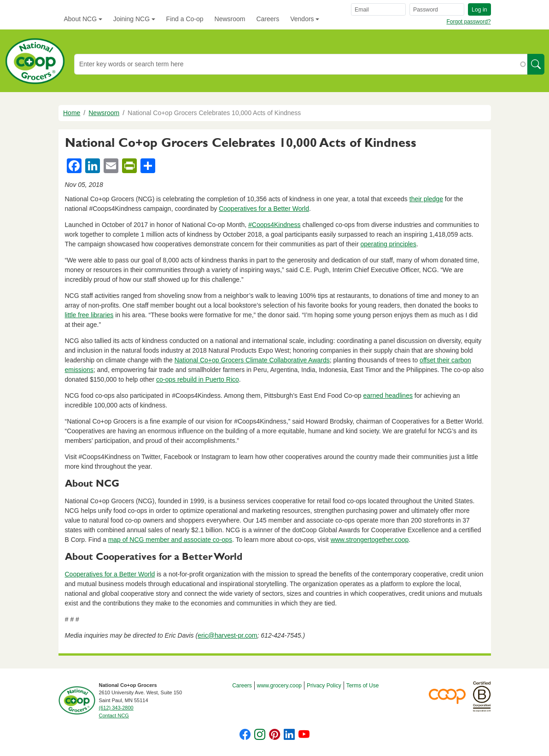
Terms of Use (363, 686)
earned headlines (388, 395)
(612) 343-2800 (116, 708)
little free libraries (89, 315)
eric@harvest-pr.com (227, 635)
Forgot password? (468, 22)
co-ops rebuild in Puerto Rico (198, 379)
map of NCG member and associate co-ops (170, 540)
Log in (479, 10)
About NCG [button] (81, 19)
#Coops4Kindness (274, 225)
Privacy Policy (324, 686)
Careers (268, 19)
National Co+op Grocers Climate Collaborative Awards (252, 360)
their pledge (426, 199)
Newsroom (230, 19)
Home (72, 113)
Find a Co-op (185, 19)
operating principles (388, 244)
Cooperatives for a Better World (264, 209)
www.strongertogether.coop (370, 540)
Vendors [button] (302, 19)
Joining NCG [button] (131, 19)
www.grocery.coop (279, 686)
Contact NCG (114, 715)
